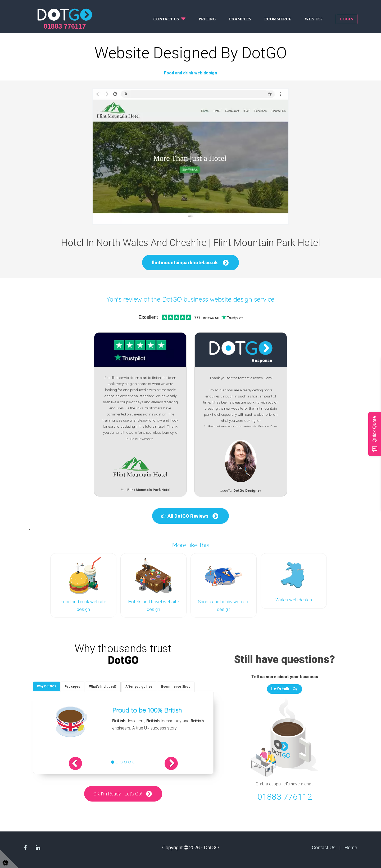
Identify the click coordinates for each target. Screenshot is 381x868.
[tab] (47, 686)
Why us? (314, 19)
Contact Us (323, 847)
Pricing (207, 19)
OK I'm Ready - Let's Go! (118, 793)
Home (351, 847)
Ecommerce (278, 19)
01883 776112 (285, 796)
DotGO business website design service (218, 299)
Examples (240, 19)
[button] (76, 763)
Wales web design (294, 600)
